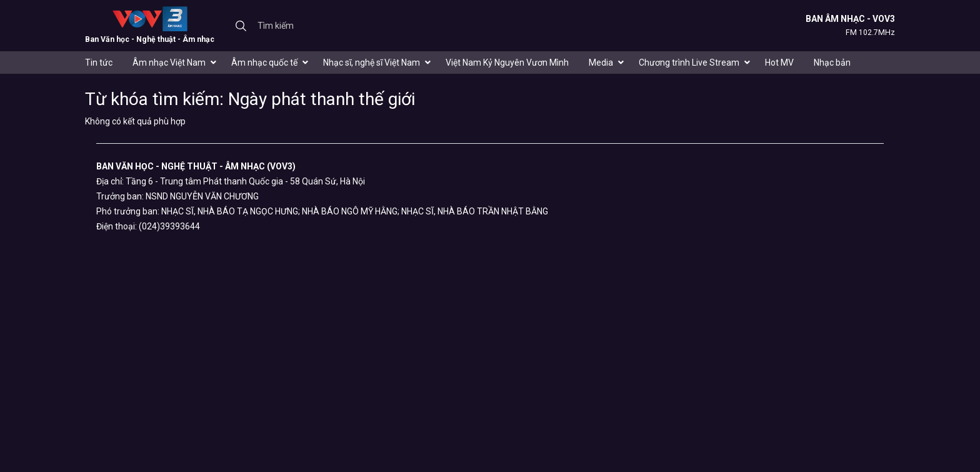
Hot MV (779, 63)
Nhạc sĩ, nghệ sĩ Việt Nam (372, 63)
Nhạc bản (832, 63)
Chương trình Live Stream (689, 63)
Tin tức (99, 63)
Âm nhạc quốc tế (264, 63)
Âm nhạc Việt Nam (169, 63)
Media (601, 63)
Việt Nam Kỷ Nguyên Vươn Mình (507, 63)
